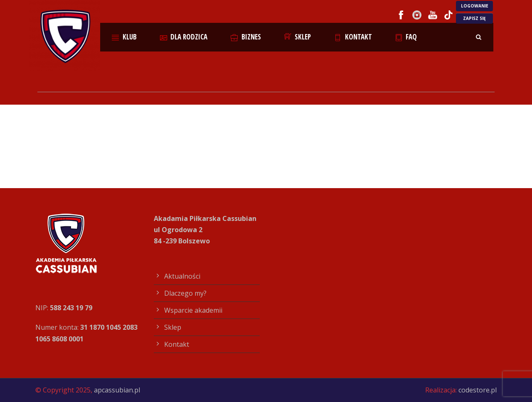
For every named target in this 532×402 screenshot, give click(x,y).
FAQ (406, 37)
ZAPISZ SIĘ (474, 18)
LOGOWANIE (475, 6)
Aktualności (182, 276)
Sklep (298, 37)
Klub (124, 37)
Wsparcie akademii (193, 310)
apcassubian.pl (117, 390)
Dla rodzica (184, 37)
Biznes (246, 37)
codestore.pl (478, 390)
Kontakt (353, 37)
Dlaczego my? (185, 293)
